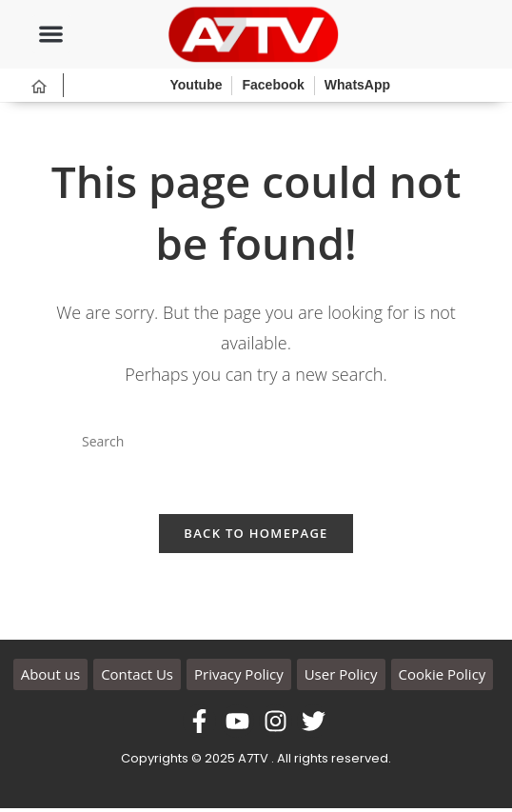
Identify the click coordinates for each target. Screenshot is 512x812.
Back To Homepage (256, 538)
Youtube (197, 85)
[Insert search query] (256, 442)
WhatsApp (357, 85)
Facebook (273, 85)
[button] (52, 35)
